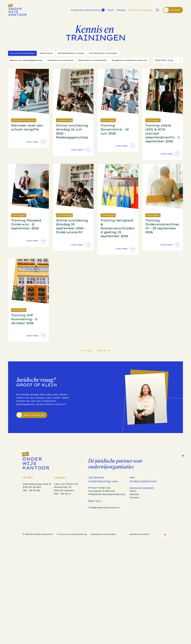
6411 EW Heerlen (64, 490)
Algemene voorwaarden (103, 534)
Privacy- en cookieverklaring (72, 534)
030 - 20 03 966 (31, 490)
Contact (134, 497)
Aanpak (121, 10)
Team (110, 10)
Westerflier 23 (63, 487)
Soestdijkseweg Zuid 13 (37, 484)
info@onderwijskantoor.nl (104, 508)
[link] (36, 142)
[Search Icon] (157, 10)
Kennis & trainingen (140, 10)
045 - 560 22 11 (62, 494)
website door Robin (139, 534)
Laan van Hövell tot (66, 484)
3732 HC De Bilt (32, 487)
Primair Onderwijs (99, 488)
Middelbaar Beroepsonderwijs (107, 494)
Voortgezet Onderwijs (102, 491)
